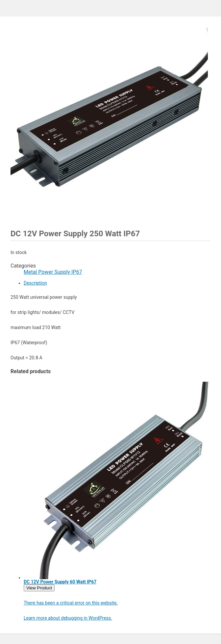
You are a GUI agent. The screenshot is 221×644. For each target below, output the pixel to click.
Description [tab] (35, 283)
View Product (39, 588)
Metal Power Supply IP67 (53, 272)
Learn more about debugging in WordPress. (68, 618)
